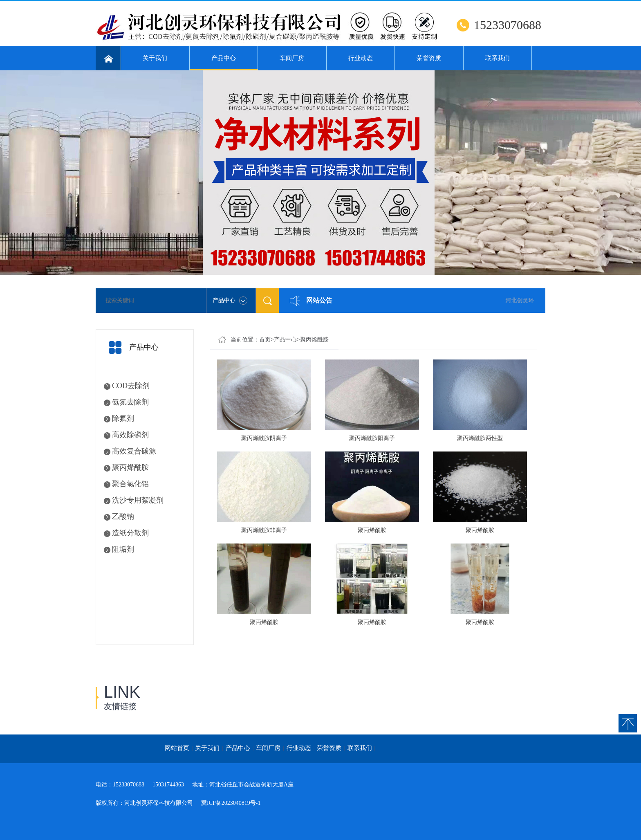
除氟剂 (123, 418)
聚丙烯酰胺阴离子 (264, 438)
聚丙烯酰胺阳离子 (372, 438)
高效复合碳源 (134, 451)
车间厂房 (292, 58)
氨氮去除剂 (130, 402)
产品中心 (224, 63)
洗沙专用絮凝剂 (138, 500)
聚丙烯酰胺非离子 (264, 530)
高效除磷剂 (130, 435)
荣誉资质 (429, 58)
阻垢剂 (123, 549)
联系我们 (498, 58)
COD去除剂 (131, 386)
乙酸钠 (123, 517)
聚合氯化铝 (130, 484)
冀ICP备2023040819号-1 (231, 803)
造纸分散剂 (130, 533)
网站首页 (177, 748)
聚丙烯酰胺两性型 (480, 438)
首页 (265, 340)
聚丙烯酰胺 (130, 467)
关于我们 (155, 58)
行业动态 (361, 58)
